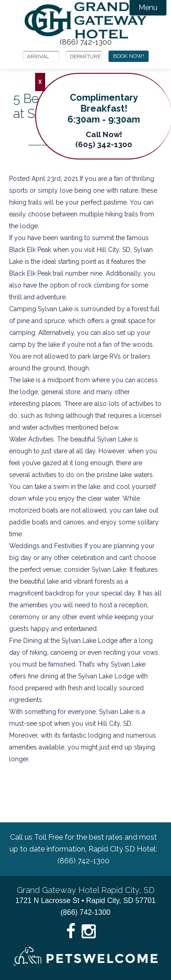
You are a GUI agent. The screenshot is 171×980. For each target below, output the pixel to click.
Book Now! (129, 56)
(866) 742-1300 (86, 42)
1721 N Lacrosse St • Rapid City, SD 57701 (86, 900)
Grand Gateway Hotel (85, 21)
